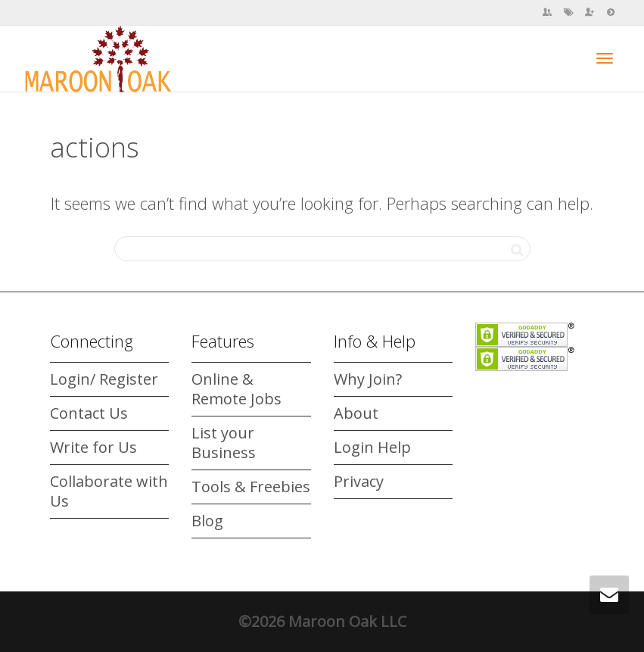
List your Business (224, 443)
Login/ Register (104, 379)
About (356, 413)
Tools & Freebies (251, 487)
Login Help (372, 447)
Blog (207, 521)
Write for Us (93, 447)
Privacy (359, 481)
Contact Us (89, 413)
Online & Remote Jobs (236, 389)
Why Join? (368, 379)
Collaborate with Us (109, 491)
